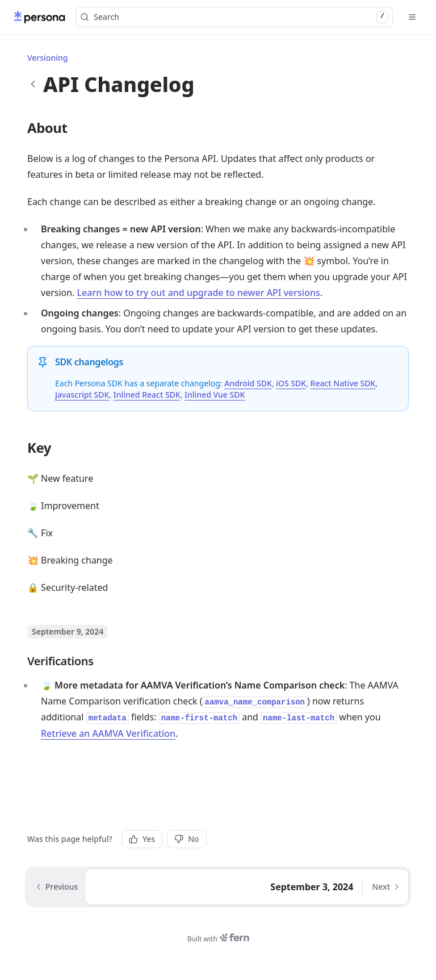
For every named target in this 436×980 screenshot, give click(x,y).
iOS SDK (291, 383)
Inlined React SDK (147, 395)
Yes (142, 839)
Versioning (47, 58)
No (186, 839)
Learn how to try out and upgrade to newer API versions (199, 293)
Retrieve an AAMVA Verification (108, 733)
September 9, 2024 (68, 631)
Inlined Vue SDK (215, 395)
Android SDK (248, 383)
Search (234, 17)
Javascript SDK (82, 395)
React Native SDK (343, 383)
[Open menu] (412, 17)
